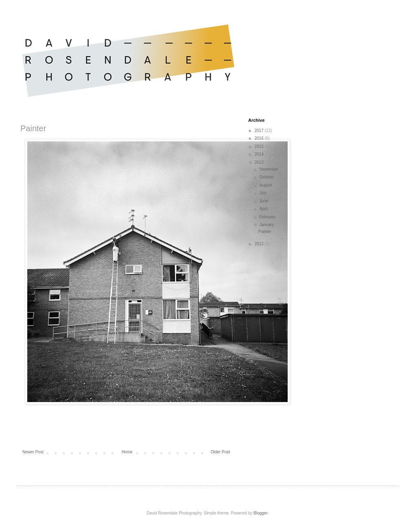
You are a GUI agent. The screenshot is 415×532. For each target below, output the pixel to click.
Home (127, 452)
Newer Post (33, 452)
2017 (259, 131)
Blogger (260, 513)
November (269, 169)
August (266, 185)
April (264, 209)
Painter (265, 232)
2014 (259, 154)
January (267, 225)
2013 (259, 162)
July (263, 193)
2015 (259, 146)
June (264, 201)
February (268, 217)
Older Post (220, 452)
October (267, 177)
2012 (259, 244)
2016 (259, 138)
